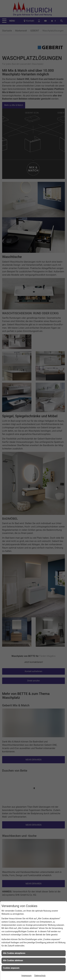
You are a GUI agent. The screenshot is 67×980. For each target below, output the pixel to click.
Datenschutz (40, 976)
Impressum (26, 976)
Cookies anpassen (11, 968)
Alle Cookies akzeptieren (14, 953)
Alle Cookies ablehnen (13, 960)
